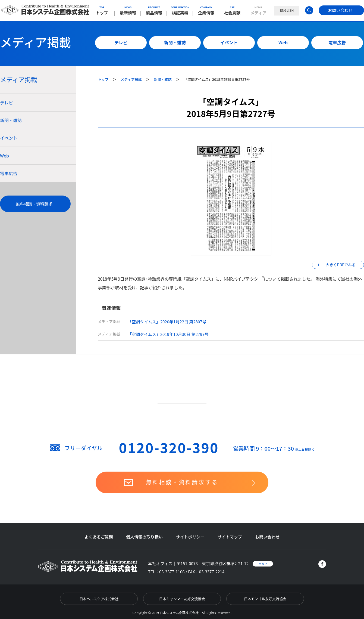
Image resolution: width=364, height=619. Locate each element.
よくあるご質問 (99, 537)
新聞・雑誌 (175, 42)
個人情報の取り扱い (144, 537)
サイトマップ (230, 537)
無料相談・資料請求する (182, 482)
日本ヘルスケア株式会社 (99, 599)
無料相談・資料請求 (34, 204)
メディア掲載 (131, 79)
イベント (229, 42)
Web (283, 42)
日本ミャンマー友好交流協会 (182, 599)
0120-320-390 (169, 447)
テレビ (121, 42)
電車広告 (337, 42)
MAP (263, 564)
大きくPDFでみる (341, 265)
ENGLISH (287, 10)
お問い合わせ (340, 10)
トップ (103, 79)
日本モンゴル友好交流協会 (265, 599)
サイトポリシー (190, 537)
